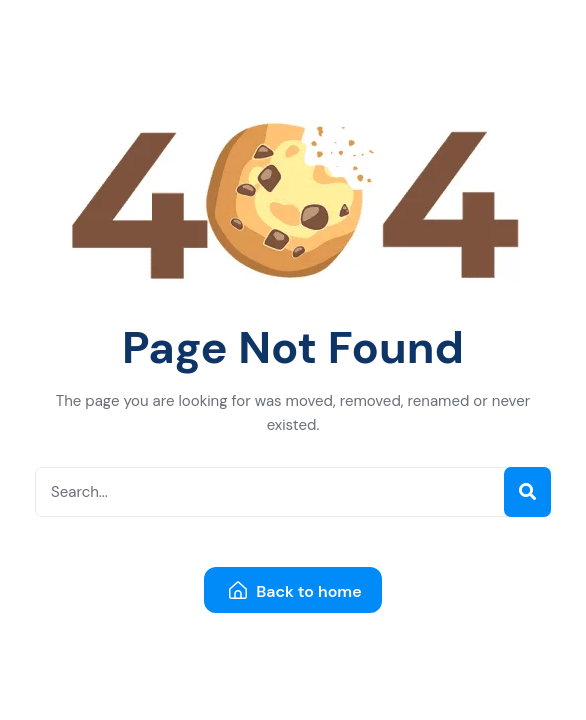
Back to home (295, 591)
